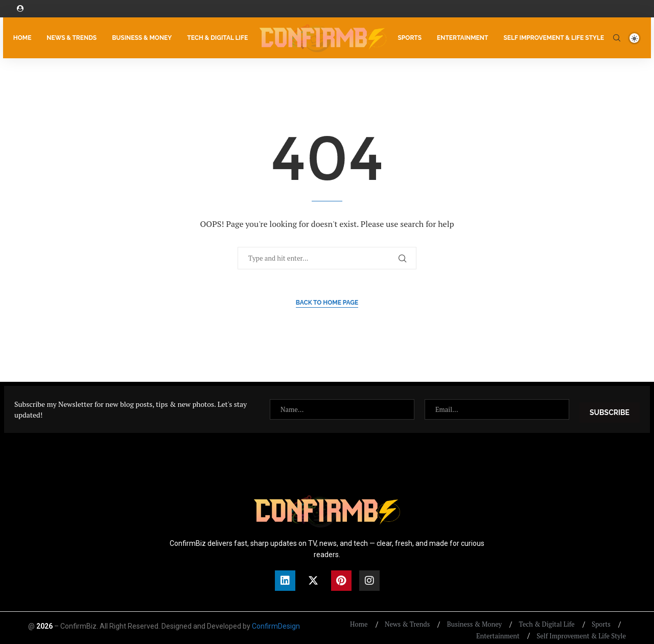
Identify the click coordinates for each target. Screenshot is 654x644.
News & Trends (69, 37)
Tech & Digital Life (214, 37)
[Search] (620, 37)
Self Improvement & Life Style (557, 37)
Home (19, 37)
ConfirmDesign (276, 620)
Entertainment (465, 37)
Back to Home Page (327, 302)
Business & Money (139, 37)
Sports (413, 37)
